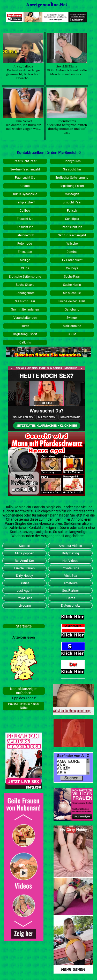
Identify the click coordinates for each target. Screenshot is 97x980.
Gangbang (72, 310)
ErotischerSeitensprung (25, 277)
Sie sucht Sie (72, 293)
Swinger (72, 318)
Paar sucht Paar (25, 161)
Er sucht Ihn (25, 227)
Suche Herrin (72, 285)
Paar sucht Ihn (72, 227)
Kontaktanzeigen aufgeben (24, 691)
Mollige (25, 260)
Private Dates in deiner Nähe (24, 706)
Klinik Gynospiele (25, 194)
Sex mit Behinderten (25, 310)
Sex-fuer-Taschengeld (25, 169)
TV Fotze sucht (72, 260)
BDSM (72, 334)
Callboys (72, 268)
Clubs (25, 268)
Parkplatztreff (25, 202)
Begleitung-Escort (72, 186)
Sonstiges (72, 219)
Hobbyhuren (72, 161)
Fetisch (72, 211)
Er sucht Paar (72, 202)
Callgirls (25, 342)
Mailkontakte (72, 326)
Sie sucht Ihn (72, 169)
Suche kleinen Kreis (72, 301)
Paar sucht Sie (25, 178)
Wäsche (72, 244)
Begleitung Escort (25, 334)
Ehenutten (25, 252)
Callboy (25, 211)
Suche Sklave (25, 285)
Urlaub (25, 186)
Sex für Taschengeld (72, 235)
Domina (72, 252)
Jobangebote (25, 293)
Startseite (24, 626)
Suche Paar (72, 277)
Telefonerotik (25, 235)
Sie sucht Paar (25, 301)
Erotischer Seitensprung (72, 178)
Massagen (72, 194)
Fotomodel (25, 244)
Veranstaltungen (25, 318)
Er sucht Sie (25, 219)
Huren (25, 326)
